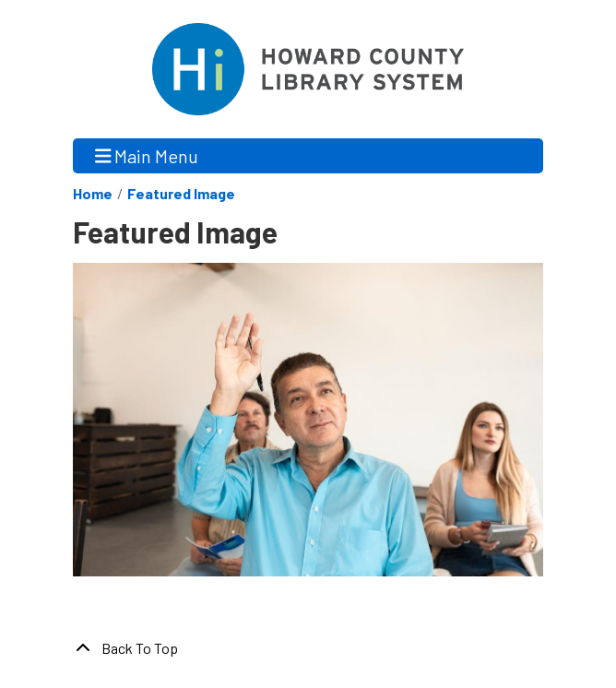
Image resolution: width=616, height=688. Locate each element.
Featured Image (181, 193)
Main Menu (147, 155)
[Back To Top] (308, 648)
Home (93, 193)
